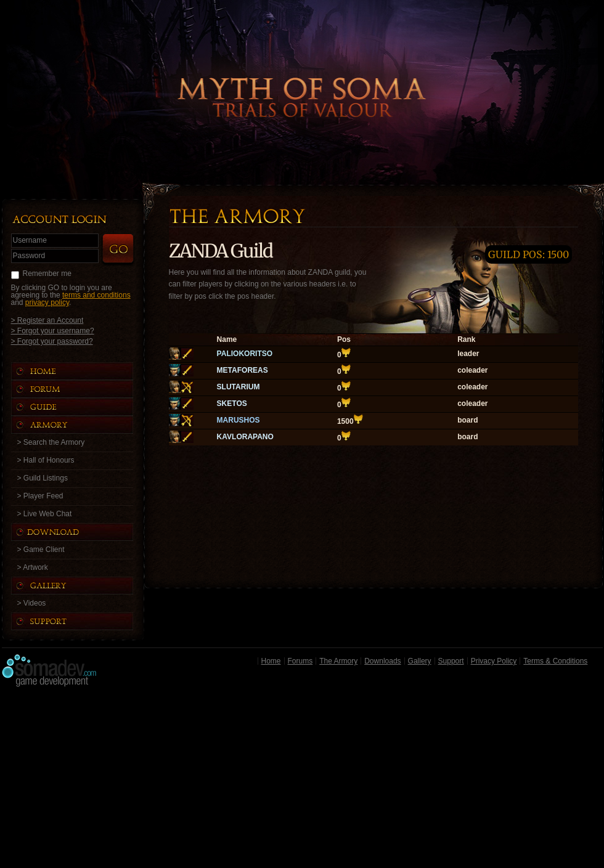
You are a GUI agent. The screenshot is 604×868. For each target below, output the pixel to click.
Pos (344, 339)
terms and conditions (96, 295)
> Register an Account (47, 320)
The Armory (338, 661)
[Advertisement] (302, 781)
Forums (300, 661)
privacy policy (47, 302)
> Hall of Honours (46, 460)
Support (451, 661)
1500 (345, 421)
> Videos (32, 603)
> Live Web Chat (45, 514)
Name (227, 339)
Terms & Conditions (555, 661)
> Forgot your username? (53, 331)
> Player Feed (40, 496)
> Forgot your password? (52, 341)
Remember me (47, 274)
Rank (466, 339)
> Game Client (41, 550)
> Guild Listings (43, 478)
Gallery (420, 661)
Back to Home (302, 77)
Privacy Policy (494, 661)
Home (271, 661)
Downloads (382, 661)
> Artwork (33, 567)
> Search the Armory (51, 442)
